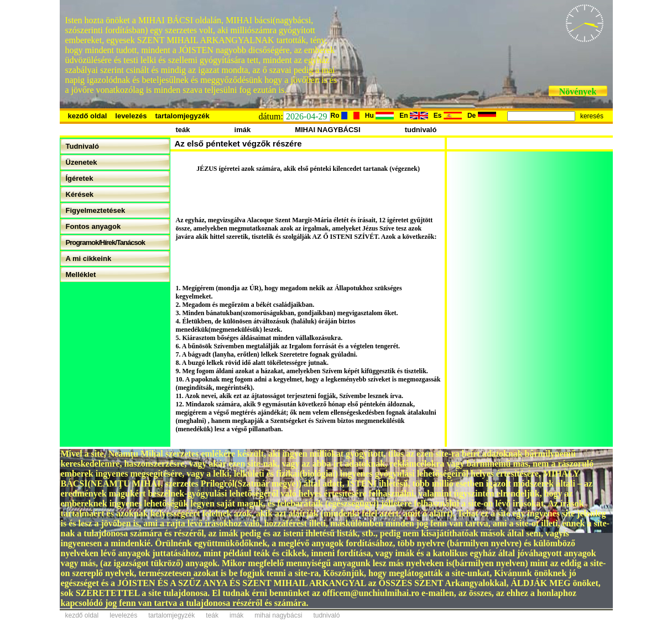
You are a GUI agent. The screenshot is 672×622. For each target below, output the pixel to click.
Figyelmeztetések (96, 210)
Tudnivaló (82, 146)
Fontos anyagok (93, 226)
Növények (578, 92)
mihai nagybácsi (278, 615)
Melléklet (81, 275)
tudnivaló (421, 130)
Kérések (80, 194)
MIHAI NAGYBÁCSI (327, 130)
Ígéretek (80, 178)
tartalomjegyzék (182, 116)
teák (183, 130)
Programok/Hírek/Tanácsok (105, 242)
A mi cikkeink (89, 258)
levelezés (131, 116)
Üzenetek (82, 162)
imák (243, 130)
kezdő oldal (88, 116)
